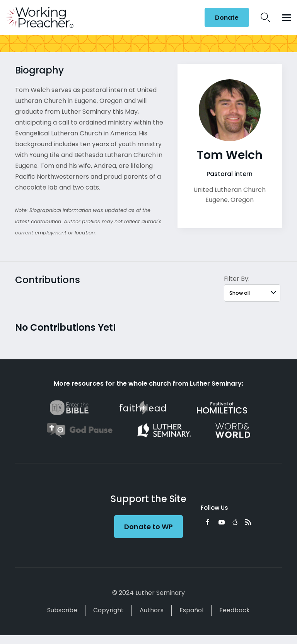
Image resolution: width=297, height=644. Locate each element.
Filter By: (237, 279)
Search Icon (265, 17)
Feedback (235, 610)
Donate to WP (148, 527)
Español (191, 610)
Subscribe (62, 610)
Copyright (108, 610)
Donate (227, 18)
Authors (152, 610)
